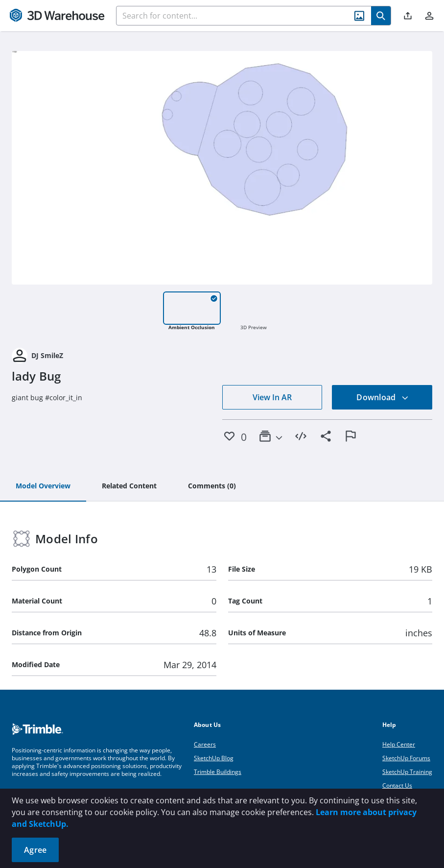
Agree (35, 850)
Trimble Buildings (218, 772)
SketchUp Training (407, 772)
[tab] (43, 486)
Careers (205, 744)
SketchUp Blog (214, 758)
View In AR (272, 397)
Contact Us (397, 785)
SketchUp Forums (406, 758)
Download (382, 397)
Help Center (399, 744)
